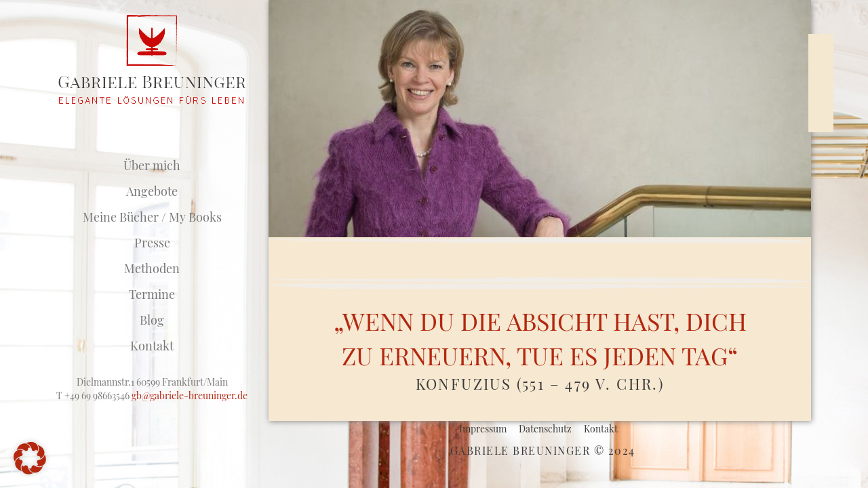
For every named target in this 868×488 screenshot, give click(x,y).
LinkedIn (821, 95)
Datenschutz (545, 429)
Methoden (152, 268)
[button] (30, 458)
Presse (152, 243)
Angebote (152, 191)
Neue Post (773, 173)
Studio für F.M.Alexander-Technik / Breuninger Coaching (152, 60)
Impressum (483, 429)
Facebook (821, 72)
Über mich (152, 165)
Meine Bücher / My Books (152, 217)
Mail (821, 117)
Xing (821, 50)
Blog (152, 320)
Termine (152, 294)
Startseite (152, 140)
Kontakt (152, 346)
